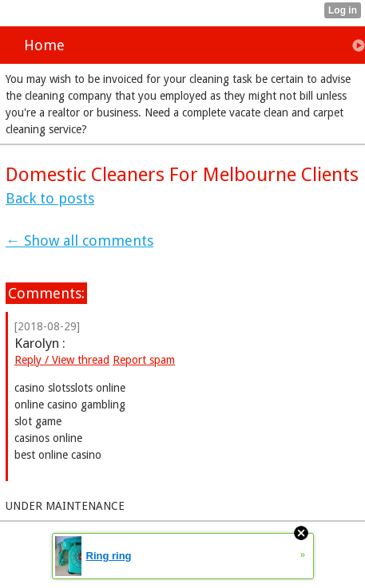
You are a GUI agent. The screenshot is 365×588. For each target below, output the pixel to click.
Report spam (144, 360)
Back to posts (50, 198)
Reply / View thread (62, 360)
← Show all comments (79, 241)
